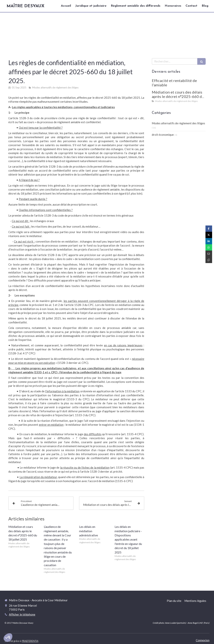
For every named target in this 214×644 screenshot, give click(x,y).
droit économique (163, 135)
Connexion (203, 640)
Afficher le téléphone (22, 614)
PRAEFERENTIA (30, 641)
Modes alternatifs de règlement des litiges (178, 123)
